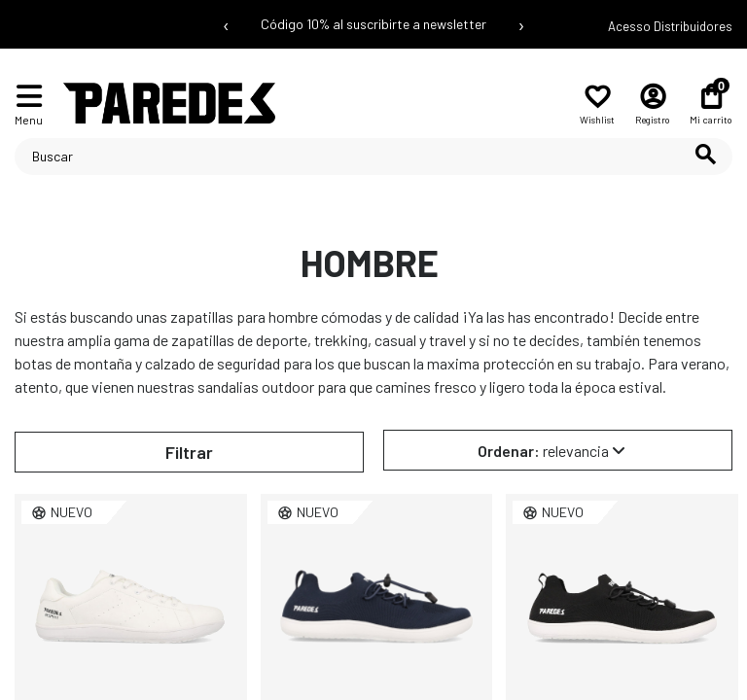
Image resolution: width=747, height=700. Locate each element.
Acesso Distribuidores (670, 26)
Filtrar (189, 452)
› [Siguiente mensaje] (521, 24)
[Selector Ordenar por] (558, 450)
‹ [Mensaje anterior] (226, 24)
